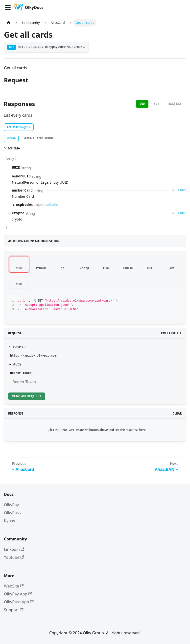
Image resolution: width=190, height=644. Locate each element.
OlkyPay (11, 505)
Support (14, 610)
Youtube (14, 557)
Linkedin (14, 549)
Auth (17, 364)
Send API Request (27, 396)
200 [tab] (142, 104)
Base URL (21, 347)
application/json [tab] (19, 127)
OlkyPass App (19, 602)
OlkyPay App (18, 594)
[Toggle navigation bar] (8, 7)
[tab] (11, 139)
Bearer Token (21, 373)
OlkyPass (12, 513)
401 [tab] (156, 104)
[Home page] (9, 23)
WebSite (14, 586)
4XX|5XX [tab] (175, 104)
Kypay (10, 521)
